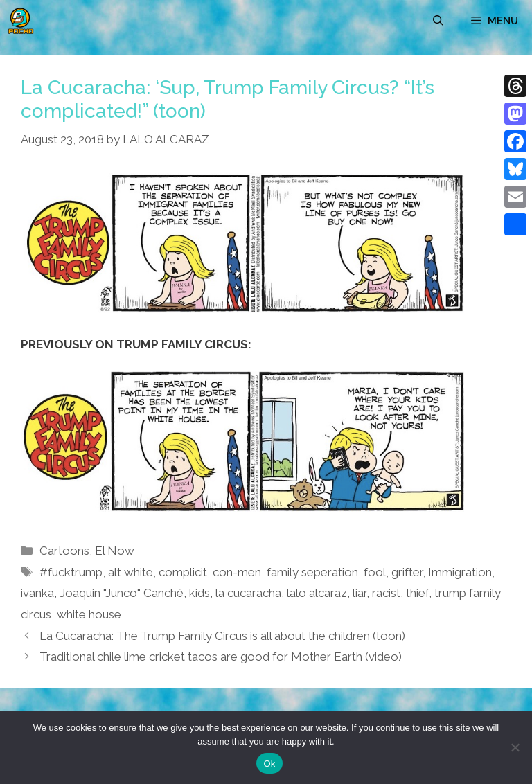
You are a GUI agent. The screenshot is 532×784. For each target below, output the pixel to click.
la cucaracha (248, 593)
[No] (515, 747)
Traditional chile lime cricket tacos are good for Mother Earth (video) (221, 657)
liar (360, 593)
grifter (407, 572)
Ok (269, 764)
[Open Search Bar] (438, 21)
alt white (131, 572)
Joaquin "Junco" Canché (122, 593)
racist (386, 593)
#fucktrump (71, 572)
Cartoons (64, 551)
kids (199, 593)
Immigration (460, 572)
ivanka (37, 593)
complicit (183, 572)
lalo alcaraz (317, 593)
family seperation (312, 572)
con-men (237, 572)
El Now (115, 551)
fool (375, 572)
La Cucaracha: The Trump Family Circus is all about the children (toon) (222, 636)
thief (417, 593)
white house (89, 614)
